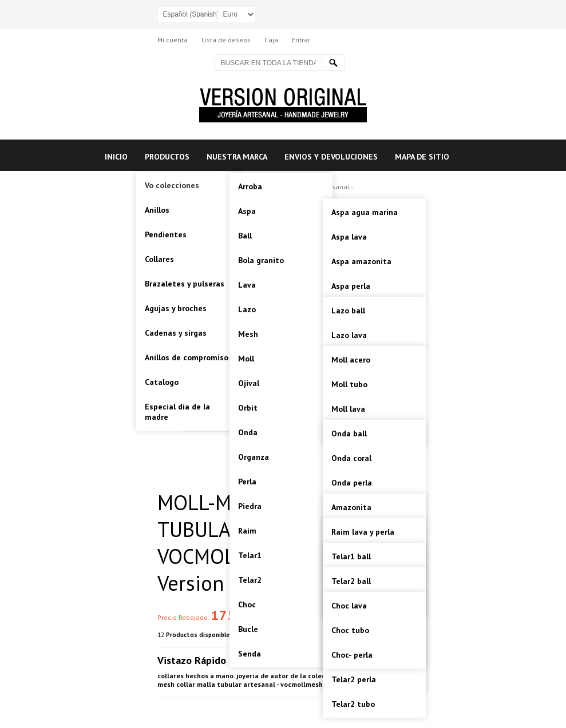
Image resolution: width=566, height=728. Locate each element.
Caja (271, 40)
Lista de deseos (226, 40)
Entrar (301, 40)
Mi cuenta (173, 40)
